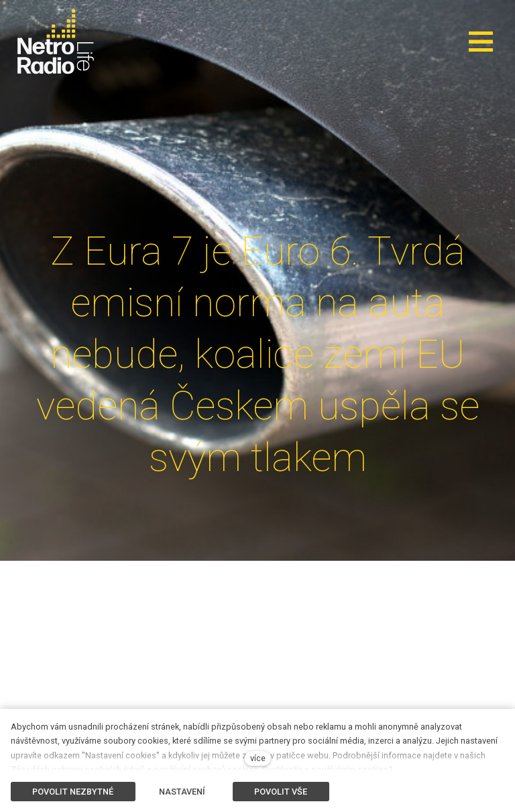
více (258, 758)
